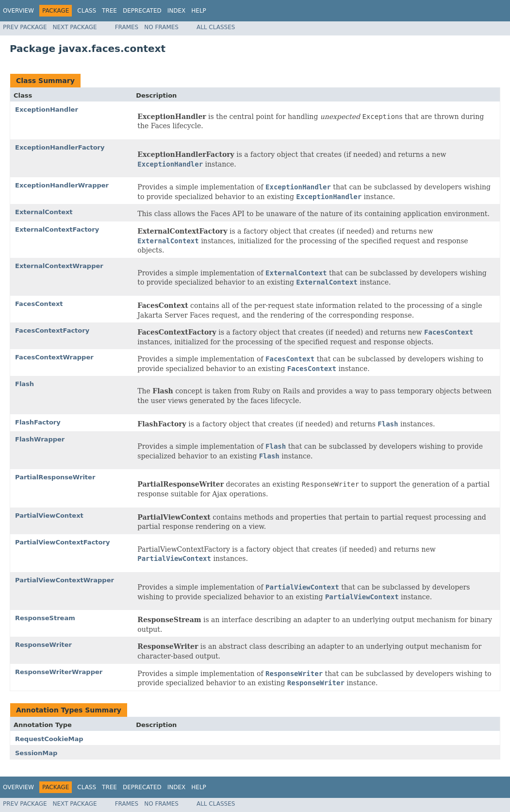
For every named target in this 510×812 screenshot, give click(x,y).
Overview (18, 11)
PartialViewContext (49, 516)
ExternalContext (44, 212)
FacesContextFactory (52, 330)
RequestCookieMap (49, 739)
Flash (25, 384)
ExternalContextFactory (57, 229)
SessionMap (36, 753)
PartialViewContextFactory (62, 542)
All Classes (216, 27)
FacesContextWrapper (54, 357)
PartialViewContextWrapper (65, 580)
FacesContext (39, 304)
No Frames (161, 27)
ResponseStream (45, 618)
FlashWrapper (40, 439)
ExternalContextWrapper (59, 266)
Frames (127, 27)
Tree (109, 11)
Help (199, 11)
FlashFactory (38, 422)
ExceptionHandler (47, 110)
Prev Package (25, 27)
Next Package (75, 27)
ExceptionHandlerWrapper (62, 185)
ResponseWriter (43, 645)
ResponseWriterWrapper (59, 672)
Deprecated (142, 11)
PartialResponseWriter (55, 477)
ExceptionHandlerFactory (60, 147)
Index (177, 11)
